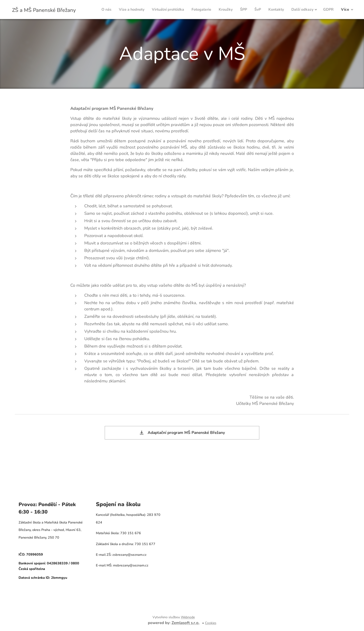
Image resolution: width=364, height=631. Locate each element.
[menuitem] (111, 10)
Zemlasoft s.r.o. (185, 623)
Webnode (188, 617)
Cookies (211, 623)
